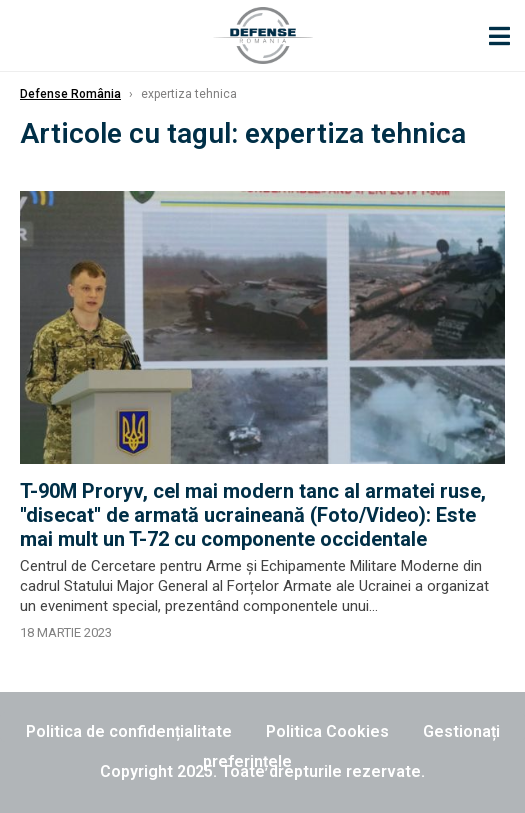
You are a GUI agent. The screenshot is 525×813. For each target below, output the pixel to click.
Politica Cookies (327, 731)
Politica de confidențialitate (129, 731)
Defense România (70, 94)
